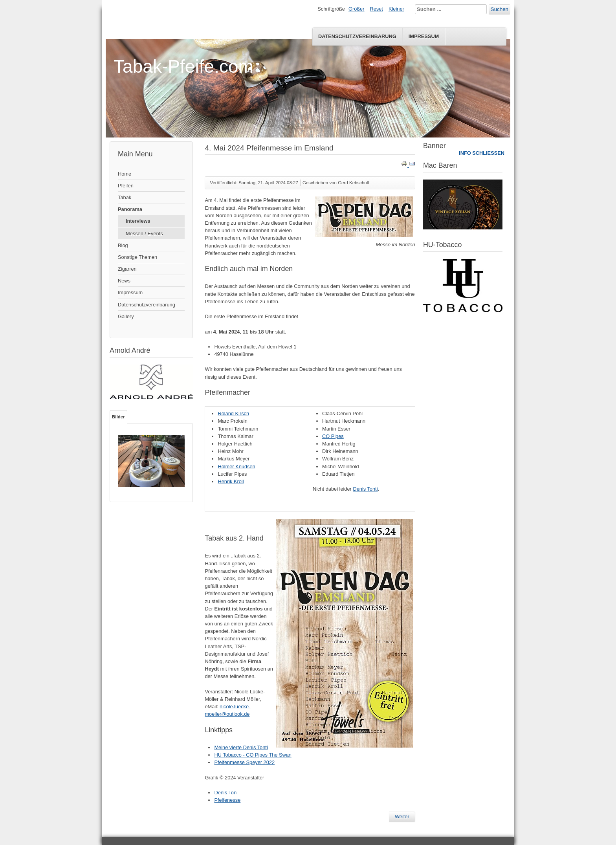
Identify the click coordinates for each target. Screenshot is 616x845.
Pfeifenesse (227, 800)
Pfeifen (126, 186)
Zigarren (127, 269)
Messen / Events (144, 234)
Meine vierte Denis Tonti (241, 747)
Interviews (138, 221)
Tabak (125, 197)
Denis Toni (226, 793)
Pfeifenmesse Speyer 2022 (244, 762)
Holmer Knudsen (236, 466)
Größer (357, 9)
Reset (377, 9)
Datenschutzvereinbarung (357, 36)
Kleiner (396, 9)
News (124, 281)
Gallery (126, 316)
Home (125, 174)
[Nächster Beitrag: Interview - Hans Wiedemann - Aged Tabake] (402, 817)
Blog (123, 245)
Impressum (424, 36)
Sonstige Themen (137, 257)
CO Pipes (333, 436)
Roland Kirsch (233, 413)
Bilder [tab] (118, 417)
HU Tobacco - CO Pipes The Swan (253, 755)
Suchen (500, 9)
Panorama (130, 209)
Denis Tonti (365, 489)
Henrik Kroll (231, 481)
